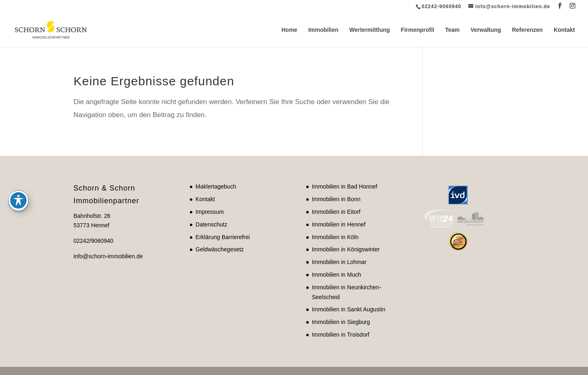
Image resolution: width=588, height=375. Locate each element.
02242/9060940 (93, 241)
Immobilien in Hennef (339, 224)
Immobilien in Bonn (336, 199)
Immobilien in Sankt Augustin (349, 309)
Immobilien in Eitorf (336, 212)
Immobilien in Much (337, 275)
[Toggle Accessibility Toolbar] (18, 165)
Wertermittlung (370, 30)
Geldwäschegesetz (220, 249)
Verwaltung (486, 30)
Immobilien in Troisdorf (341, 335)
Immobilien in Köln (335, 237)
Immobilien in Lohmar (339, 262)
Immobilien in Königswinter (346, 249)
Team (452, 30)
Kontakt (564, 30)
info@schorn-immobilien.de (108, 256)
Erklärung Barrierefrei (223, 237)
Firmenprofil (418, 30)
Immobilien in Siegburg (341, 322)
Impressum (210, 212)
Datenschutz (212, 224)
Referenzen (527, 30)
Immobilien (323, 30)
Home (289, 30)
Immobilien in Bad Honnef (345, 186)
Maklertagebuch (216, 186)
